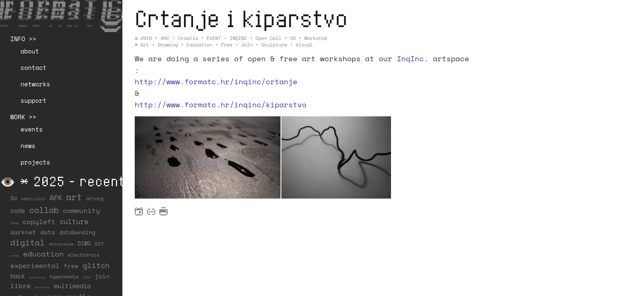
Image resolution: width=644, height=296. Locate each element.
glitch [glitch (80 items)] (96, 265)
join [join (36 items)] (102, 276)
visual (304, 45)
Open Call (268, 38)
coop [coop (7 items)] (14, 223)
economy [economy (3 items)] (15, 256)
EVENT (214, 38)
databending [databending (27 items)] (77, 232)
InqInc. (413, 58)
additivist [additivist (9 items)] (33, 199)
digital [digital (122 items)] (28, 242)
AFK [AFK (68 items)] (56, 198)
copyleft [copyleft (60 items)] (39, 222)
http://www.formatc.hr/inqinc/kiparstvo (221, 104)
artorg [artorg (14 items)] (95, 199)
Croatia (188, 38)
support (33, 100)
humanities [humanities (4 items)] (37, 277)
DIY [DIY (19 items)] (99, 244)
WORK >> (23, 117)
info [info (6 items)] (87, 277)
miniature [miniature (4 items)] (42, 287)
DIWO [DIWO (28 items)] (84, 243)
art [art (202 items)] (74, 197)
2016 (146, 38)
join (247, 45)
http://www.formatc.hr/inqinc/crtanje (216, 81)
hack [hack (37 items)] (18, 276)
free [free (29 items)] (71, 266)
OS (293, 38)
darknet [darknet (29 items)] (23, 232)
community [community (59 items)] (81, 210)
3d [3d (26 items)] (14, 198)
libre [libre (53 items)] (21, 286)
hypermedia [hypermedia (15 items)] (64, 277)
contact (33, 67)
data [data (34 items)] (48, 232)
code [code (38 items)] (18, 211)
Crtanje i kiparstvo (241, 18)
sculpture (274, 45)
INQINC (238, 38)
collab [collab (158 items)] (44, 210)
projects (35, 162)
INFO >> (23, 39)
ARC (165, 38)
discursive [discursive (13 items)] (61, 244)
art (145, 45)
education (199, 45)
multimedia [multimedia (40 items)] (72, 286)
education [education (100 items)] (43, 254)
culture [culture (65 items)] (74, 221)
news (28, 146)
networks (35, 84)
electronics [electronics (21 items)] (84, 254)
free (227, 45)
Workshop (316, 38)
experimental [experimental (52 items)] (35, 266)
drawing (168, 45)
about (30, 51)
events (32, 129)
